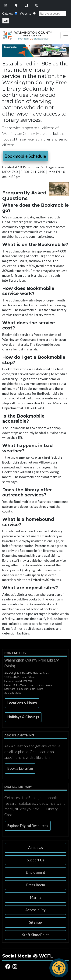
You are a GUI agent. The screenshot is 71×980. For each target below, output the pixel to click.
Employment (35, 872)
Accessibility (35, 910)
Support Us (36, 860)
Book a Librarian (20, 768)
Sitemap (35, 922)
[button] (22, 703)
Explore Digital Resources (28, 826)
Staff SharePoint (35, 935)
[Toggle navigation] (66, 35)
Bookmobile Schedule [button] (25, 156)
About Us (36, 848)
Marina (36, 897)
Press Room (35, 885)
